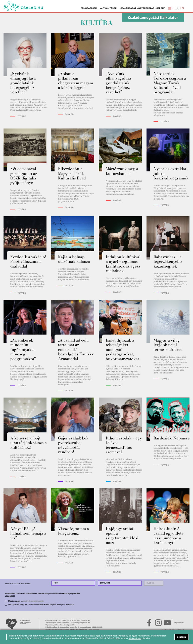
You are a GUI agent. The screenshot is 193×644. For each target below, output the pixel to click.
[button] (170, 8)
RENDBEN (182, 637)
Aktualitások (108, 8)
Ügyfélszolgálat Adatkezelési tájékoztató (60, 625)
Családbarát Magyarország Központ (143, 8)
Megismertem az (26, 601)
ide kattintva (135, 638)
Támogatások (89, 8)
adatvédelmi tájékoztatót (33, 601)
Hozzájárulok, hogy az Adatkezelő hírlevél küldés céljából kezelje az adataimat (41, 604)
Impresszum (179, 623)
